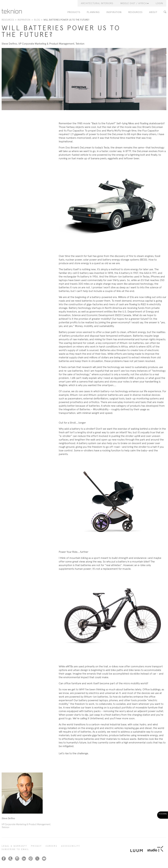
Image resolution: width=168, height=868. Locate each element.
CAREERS (51, 846)
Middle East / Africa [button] (134, 3)
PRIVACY (36, 846)
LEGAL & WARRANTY (14, 846)
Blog (37, 20)
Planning (93, 12)
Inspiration (114, 12)
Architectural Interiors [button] (97, 3)
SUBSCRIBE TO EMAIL (15, 849)
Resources (135, 12)
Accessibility (71, 846)
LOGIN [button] (159, 3)
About (153, 12)
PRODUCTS (74, 12)
